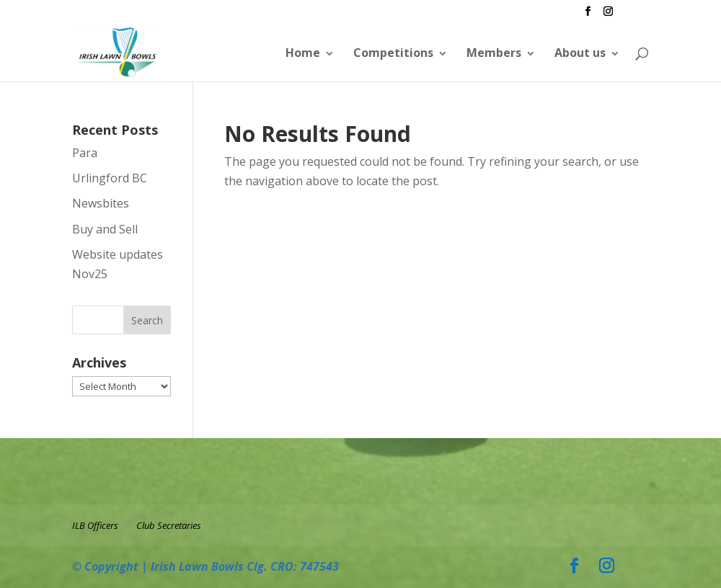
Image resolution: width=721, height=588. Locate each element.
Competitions (393, 53)
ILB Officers (95, 525)
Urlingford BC (110, 178)
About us (580, 53)
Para (85, 153)
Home (303, 53)
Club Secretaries (169, 525)
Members (494, 53)
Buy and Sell (105, 229)
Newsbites (101, 203)
